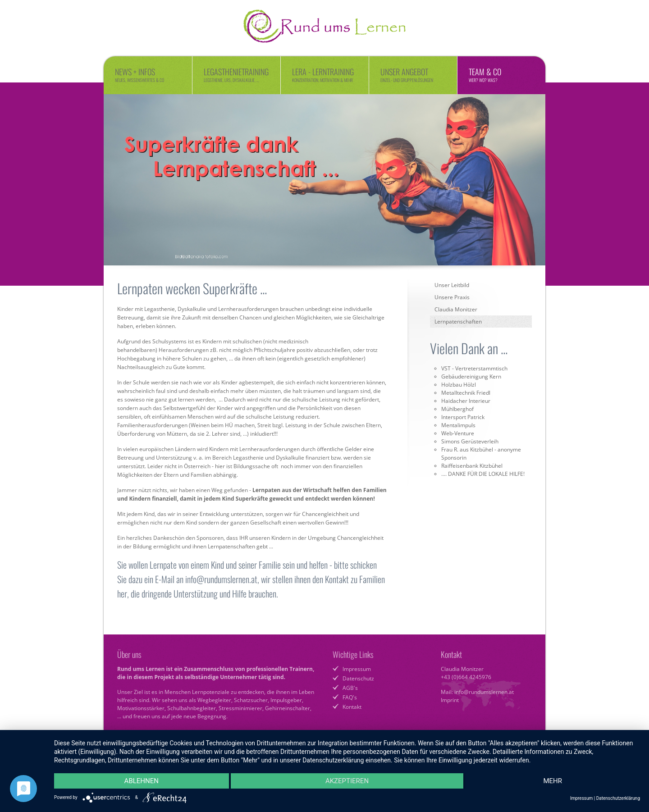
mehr (553, 781)
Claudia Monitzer (456, 309)
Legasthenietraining (236, 75)
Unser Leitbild (452, 285)
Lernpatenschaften (458, 322)
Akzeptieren (347, 781)
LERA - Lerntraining (325, 75)
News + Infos (148, 75)
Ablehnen (142, 781)
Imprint (450, 700)
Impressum (357, 669)
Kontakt (352, 707)
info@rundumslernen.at (484, 692)
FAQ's (350, 697)
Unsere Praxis (452, 297)
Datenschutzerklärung (618, 798)
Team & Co (501, 75)
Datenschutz (358, 678)
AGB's (350, 688)
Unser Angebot (413, 75)
